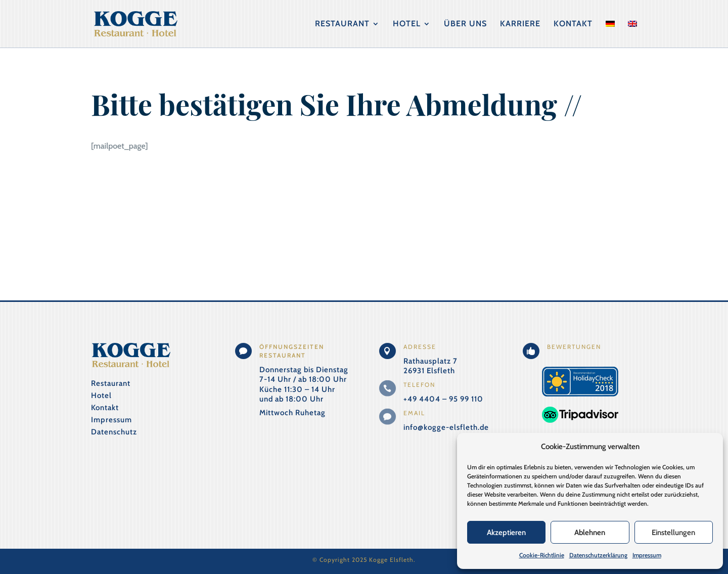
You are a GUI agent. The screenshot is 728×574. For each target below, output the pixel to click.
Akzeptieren (506, 533)
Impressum (647, 555)
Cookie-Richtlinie (542, 555)
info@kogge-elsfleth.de (446, 427)
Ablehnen (590, 533)
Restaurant (342, 24)
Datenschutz (114, 432)
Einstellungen (673, 533)
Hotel (407, 24)
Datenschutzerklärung (598, 555)
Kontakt (573, 24)
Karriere (520, 24)
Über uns (465, 24)
